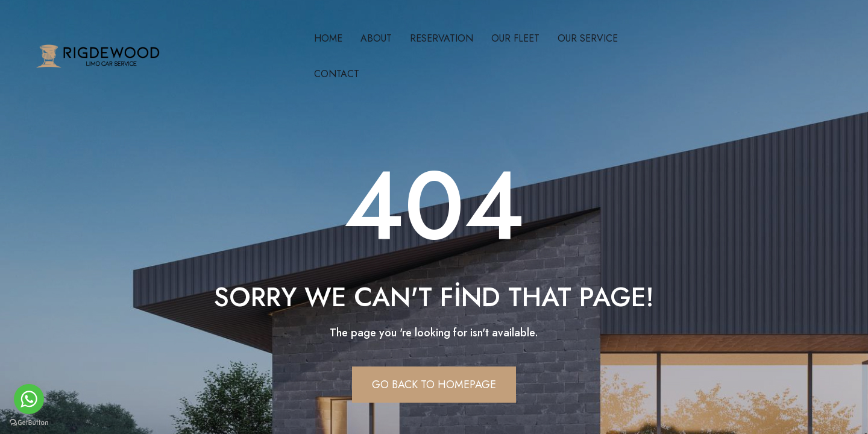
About (376, 38)
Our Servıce (588, 38)
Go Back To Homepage (434, 385)
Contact (337, 74)
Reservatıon (442, 38)
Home (328, 38)
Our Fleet (515, 38)
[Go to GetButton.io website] (29, 422)
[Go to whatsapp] (29, 399)
